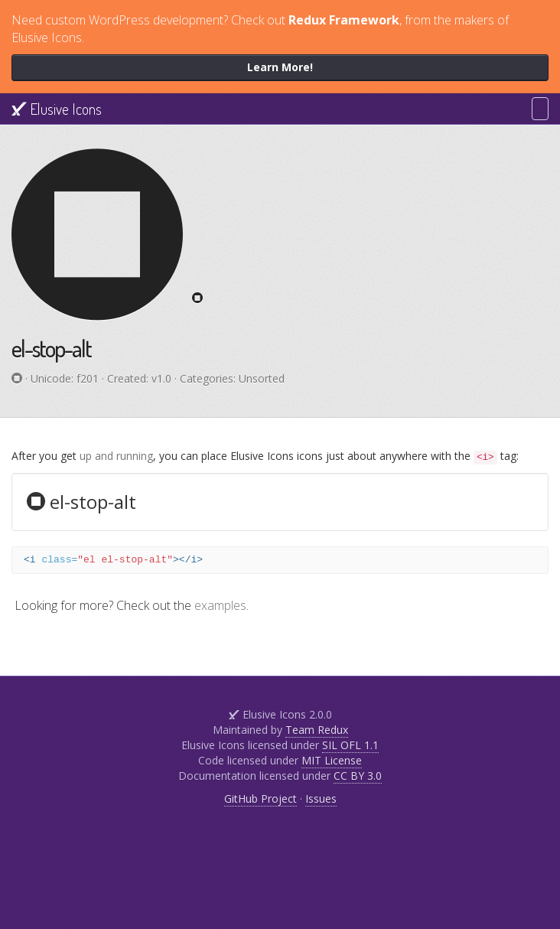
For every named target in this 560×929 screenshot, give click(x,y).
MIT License (332, 760)
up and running (116, 456)
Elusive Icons (57, 109)
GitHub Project (260, 799)
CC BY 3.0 (358, 776)
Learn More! (280, 67)
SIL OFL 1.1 (350, 745)
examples (220, 605)
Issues (321, 799)
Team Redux (317, 730)
